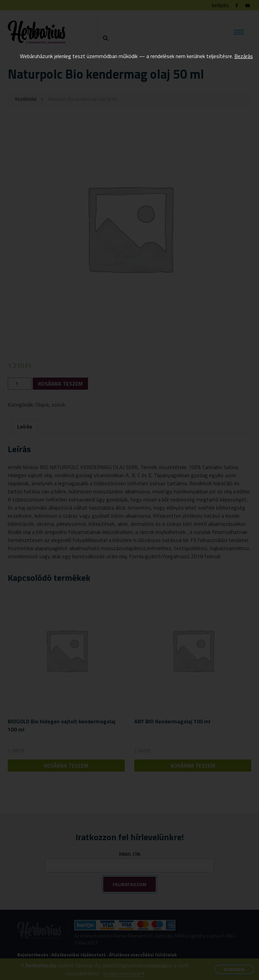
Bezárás (244, 56)
